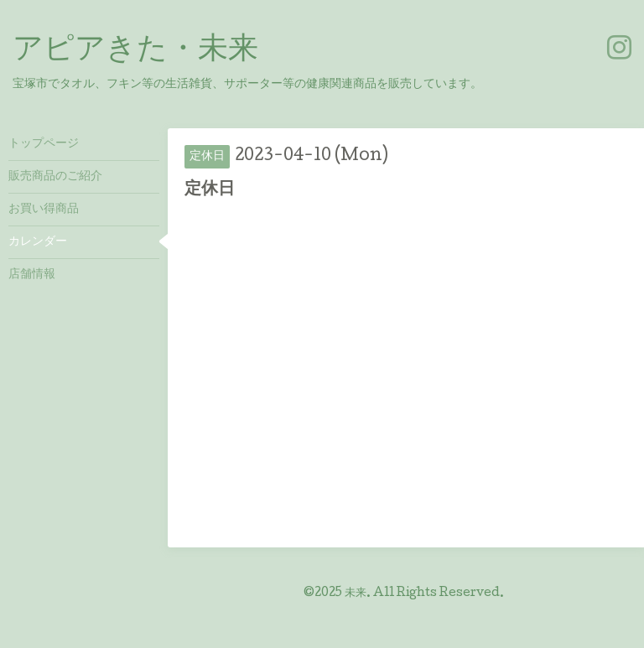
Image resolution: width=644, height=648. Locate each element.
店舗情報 (32, 275)
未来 (356, 594)
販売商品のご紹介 (55, 177)
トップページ (44, 144)
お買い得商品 (44, 210)
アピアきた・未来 (135, 51)
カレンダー (38, 242)
